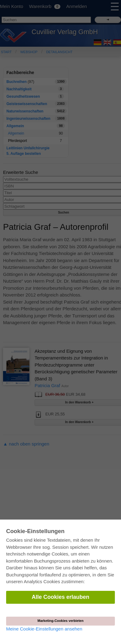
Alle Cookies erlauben (60, 597)
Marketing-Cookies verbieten (60, 621)
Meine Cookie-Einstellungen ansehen (44, 629)
